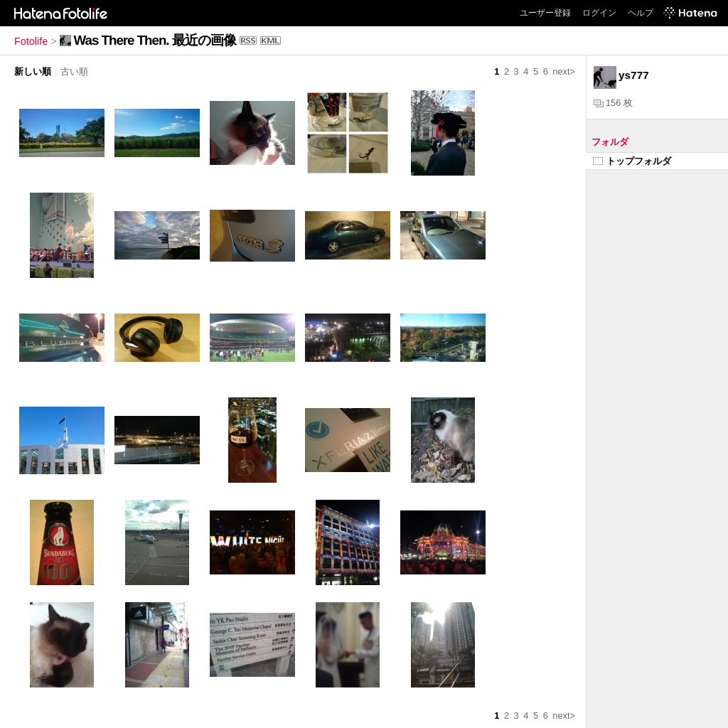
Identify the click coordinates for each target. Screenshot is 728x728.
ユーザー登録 (545, 13)
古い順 (74, 71)
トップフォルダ (632, 161)
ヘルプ (641, 13)
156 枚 (613, 103)
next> (564, 71)
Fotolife (31, 41)
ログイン (599, 13)
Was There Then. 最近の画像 (155, 40)
